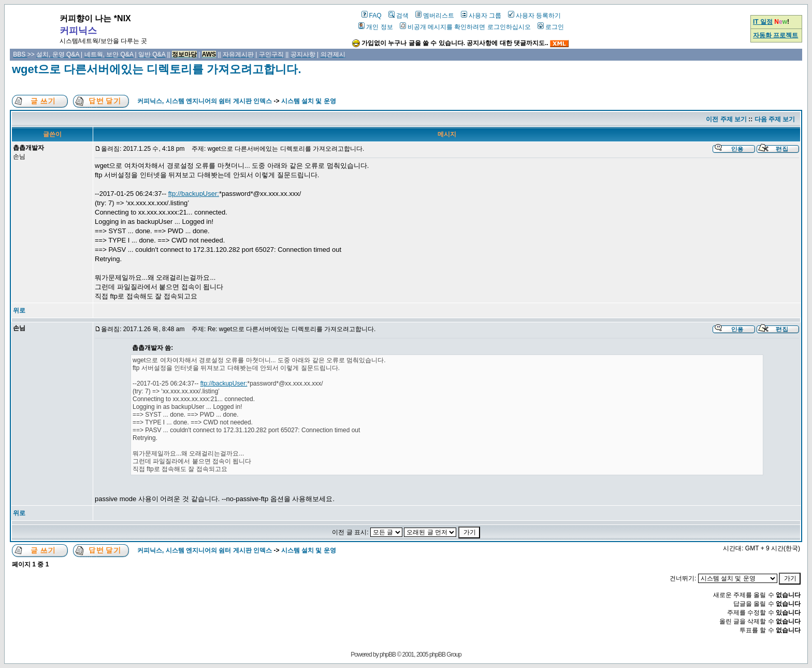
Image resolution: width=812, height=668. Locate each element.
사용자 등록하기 (534, 16)
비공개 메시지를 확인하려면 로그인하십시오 (465, 27)
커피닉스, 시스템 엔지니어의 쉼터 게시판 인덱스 (205, 101)
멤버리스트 (435, 16)
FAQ (372, 16)
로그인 (551, 27)
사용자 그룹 (481, 16)
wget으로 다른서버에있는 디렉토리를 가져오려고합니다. (157, 69)
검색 (398, 16)
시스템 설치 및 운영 (309, 101)
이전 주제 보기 (726, 119)
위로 (19, 310)
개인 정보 (375, 27)
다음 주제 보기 (775, 119)
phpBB (388, 655)
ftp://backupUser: (194, 194)
